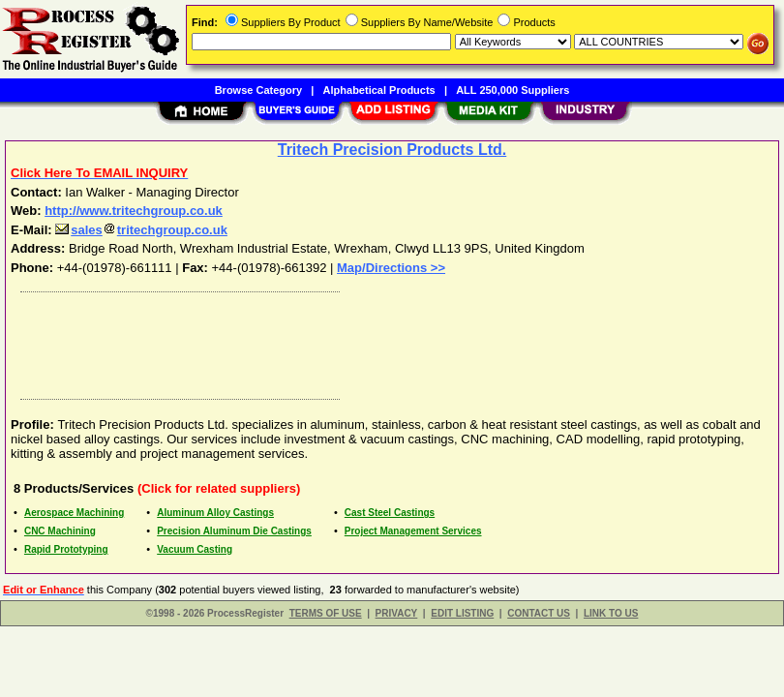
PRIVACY (397, 613)
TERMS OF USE (326, 613)
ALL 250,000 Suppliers (513, 90)
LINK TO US (611, 613)
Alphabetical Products (379, 90)
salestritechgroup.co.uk (141, 230)
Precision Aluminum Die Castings (234, 531)
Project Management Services (413, 531)
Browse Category (258, 90)
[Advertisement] (388, 341)
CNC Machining (60, 531)
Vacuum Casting (195, 549)
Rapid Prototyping (66, 549)
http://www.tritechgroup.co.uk (134, 211)
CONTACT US (539, 613)
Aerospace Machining (74, 513)
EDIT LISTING (462, 613)
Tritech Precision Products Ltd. (392, 150)
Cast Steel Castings (390, 513)
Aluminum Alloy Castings (215, 513)
